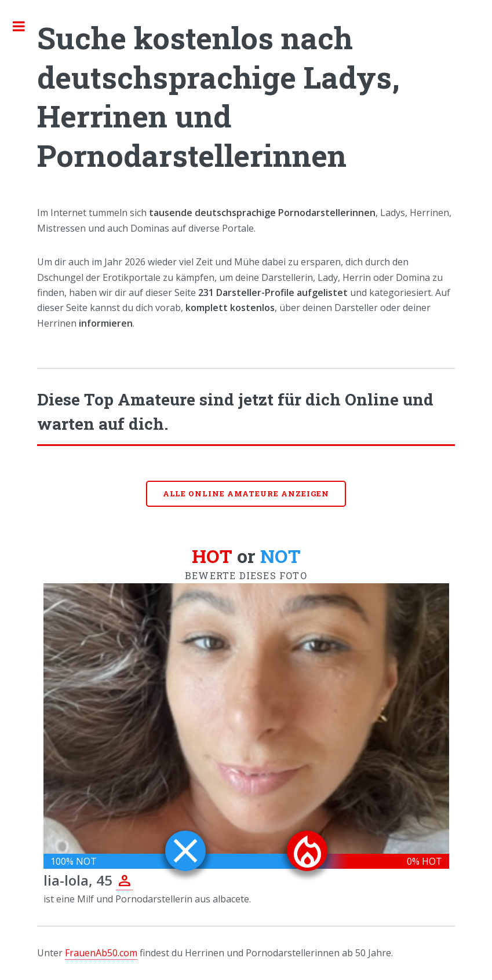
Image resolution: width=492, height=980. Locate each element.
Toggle (25, 26)
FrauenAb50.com (101, 953)
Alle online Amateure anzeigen (246, 493)
